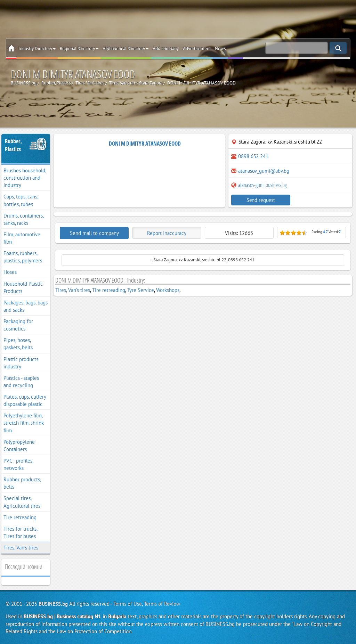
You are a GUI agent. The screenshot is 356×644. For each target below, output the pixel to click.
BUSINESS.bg (53, 604)
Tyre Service (141, 290)
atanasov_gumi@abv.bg (264, 171)
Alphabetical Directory (126, 48)
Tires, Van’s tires (21, 548)
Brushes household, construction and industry (25, 178)
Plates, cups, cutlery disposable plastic (25, 400)
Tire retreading (20, 517)
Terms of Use (128, 604)
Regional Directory (79, 48)
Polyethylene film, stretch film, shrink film (24, 423)
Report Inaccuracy (167, 233)
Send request (261, 200)
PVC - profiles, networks (18, 464)
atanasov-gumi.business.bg (259, 185)
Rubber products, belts (22, 483)
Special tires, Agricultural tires (22, 502)
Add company (166, 48)
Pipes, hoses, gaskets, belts (18, 344)
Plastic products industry (21, 363)
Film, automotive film (22, 238)
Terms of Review (162, 604)
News (220, 48)
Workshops (168, 290)
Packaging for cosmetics (18, 325)
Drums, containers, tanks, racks (24, 219)
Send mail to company (94, 233)
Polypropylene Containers (19, 446)
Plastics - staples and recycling (21, 382)
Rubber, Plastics (13, 145)
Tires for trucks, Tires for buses (21, 532)
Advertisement (197, 48)
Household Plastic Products (23, 287)
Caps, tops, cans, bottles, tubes (21, 200)
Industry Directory (37, 48)
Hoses (10, 272)
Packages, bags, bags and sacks (26, 306)
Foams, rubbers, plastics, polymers (23, 257)
